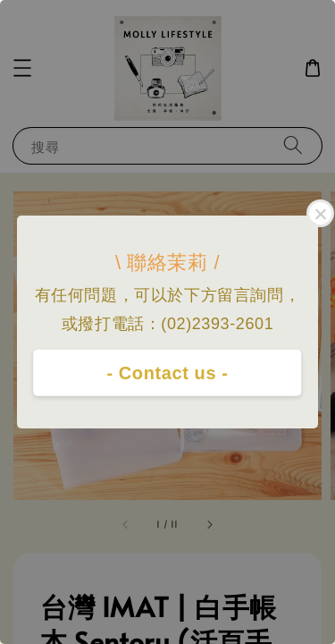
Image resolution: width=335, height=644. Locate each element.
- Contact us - (167, 373)
